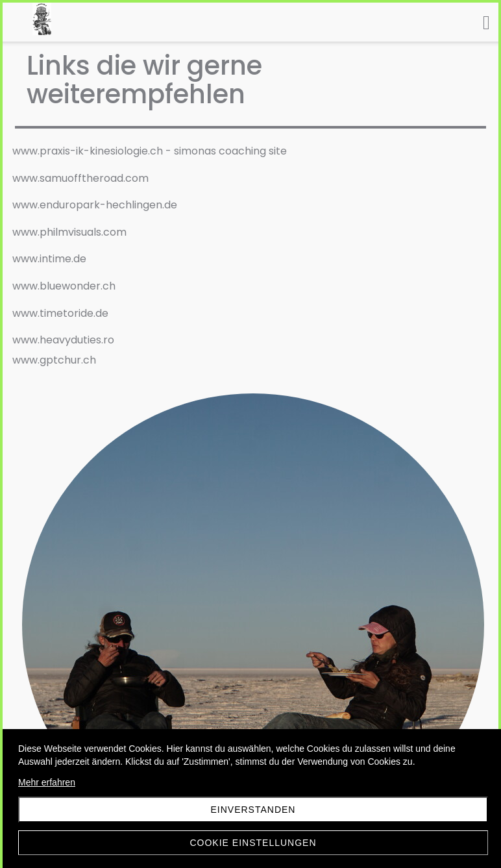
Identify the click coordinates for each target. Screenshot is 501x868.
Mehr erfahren (47, 782)
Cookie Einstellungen (253, 843)
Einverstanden (253, 810)
